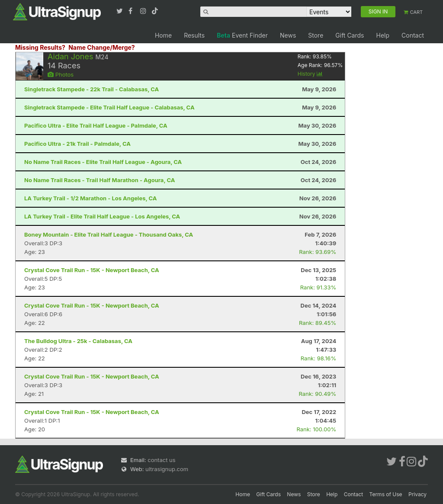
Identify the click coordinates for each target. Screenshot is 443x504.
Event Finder (242, 35)
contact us (161, 460)
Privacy (417, 494)
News (288, 35)
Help (383, 35)
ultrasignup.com (167, 469)
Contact (413, 35)
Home (163, 35)
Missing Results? (40, 47)
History (310, 74)
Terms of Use (386, 494)
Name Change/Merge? (102, 47)
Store (316, 35)
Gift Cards (350, 35)
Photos (61, 74)
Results (194, 35)
